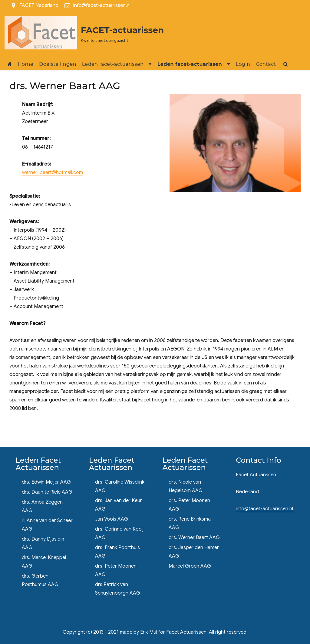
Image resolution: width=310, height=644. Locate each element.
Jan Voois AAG (112, 519)
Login (243, 64)
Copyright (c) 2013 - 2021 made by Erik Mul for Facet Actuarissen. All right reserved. (155, 632)
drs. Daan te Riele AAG (47, 492)
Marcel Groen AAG (190, 566)
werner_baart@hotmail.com (53, 173)
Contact (266, 64)
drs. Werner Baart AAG (194, 538)
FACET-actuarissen (122, 30)
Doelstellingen (58, 64)
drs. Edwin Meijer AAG (46, 482)
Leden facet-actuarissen (113, 64)
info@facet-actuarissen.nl (102, 5)
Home (26, 64)
